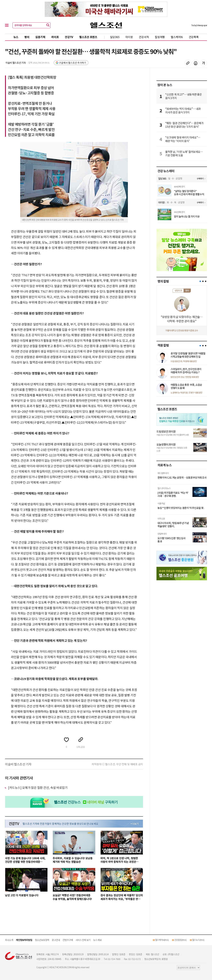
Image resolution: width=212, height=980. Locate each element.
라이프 (55, 37)
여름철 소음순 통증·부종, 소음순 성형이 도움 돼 (186, 386)
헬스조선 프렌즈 (88, 37)
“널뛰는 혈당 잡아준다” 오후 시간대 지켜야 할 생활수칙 (189, 193)
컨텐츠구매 (68, 940)
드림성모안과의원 (166, 431)
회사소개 (9, 940)
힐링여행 (160, 37)
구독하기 (200, 178)
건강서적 (144, 37)
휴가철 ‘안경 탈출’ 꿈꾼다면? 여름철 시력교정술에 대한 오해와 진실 (188, 355)
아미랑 (129, 37)
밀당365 (115, 37)
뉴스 (16, 37)
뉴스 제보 (98, 940)
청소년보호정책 (42, 940)
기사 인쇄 (196, 63)
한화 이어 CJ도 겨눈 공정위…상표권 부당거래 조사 (182, 478)
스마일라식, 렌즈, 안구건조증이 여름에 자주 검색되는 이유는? (186, 371)
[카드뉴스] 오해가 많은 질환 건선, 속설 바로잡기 (38, 787)
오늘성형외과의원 (166, 444)
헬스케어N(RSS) (162, 940)
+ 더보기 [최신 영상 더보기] (135, 824)
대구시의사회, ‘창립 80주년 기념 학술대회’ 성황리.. (173, 525)
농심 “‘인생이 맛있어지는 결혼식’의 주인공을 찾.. (181, 508)
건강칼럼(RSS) (180, 940)
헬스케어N (177, 37)
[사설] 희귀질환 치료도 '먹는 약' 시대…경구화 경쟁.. (173, 494)
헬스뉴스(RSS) (198, 940)
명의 (27, 37)
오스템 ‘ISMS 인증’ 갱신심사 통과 (171, 540)
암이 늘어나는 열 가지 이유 (187, 216)
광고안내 (56, 940)
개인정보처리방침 (24, 940)
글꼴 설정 (204, 63)
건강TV (69, 37)
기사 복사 (188, 63)
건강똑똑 (194, 37)
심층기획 (40, 37)
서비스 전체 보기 (83, 940)
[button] (200, 281)
